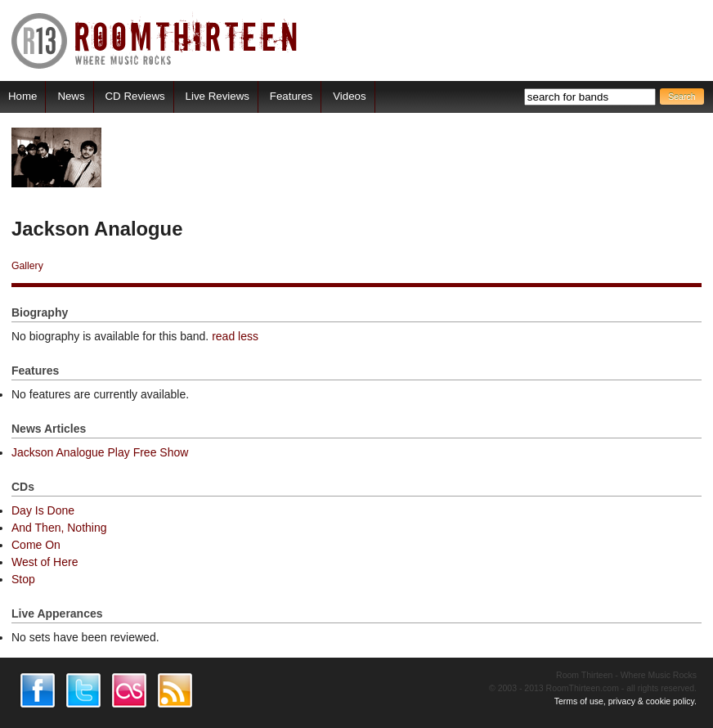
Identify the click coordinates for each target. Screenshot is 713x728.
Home (22, 96)
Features (291, 96)
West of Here (45, 562)
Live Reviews (217, 96)
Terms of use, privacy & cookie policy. (626, 701)
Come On (36, 545)
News (71, 96)
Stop (23, 579)
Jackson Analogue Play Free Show (100, 452)
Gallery (27, 266)
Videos (349, 96)
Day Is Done (43, 510)
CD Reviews (135, 96)
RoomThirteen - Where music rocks (155, 40)
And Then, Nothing (59, 528)
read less (235, 336)
